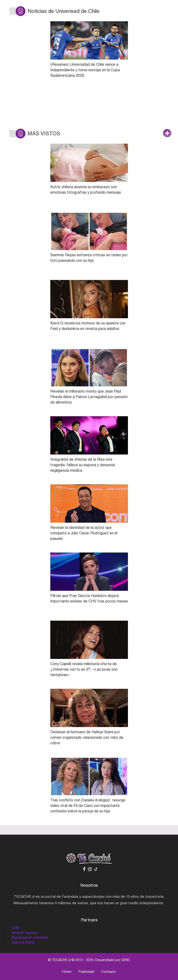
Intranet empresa (25, 933)
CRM (15, 928)
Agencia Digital (23, 942)
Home (67, 972)
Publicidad (86, 972)
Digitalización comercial (30, 937)
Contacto (109, 972)
